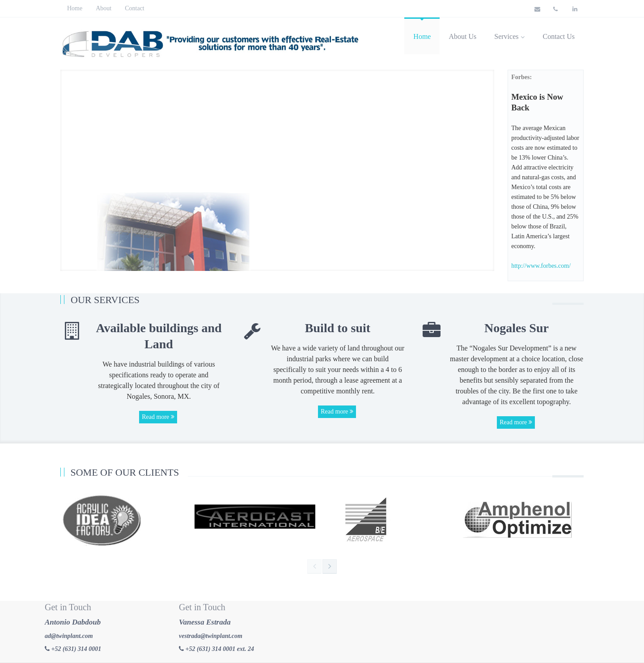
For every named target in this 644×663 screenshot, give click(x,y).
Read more (158, 417)
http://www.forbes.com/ (541, 266)
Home (75, 8)
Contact (135, 8)
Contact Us (559, 36)
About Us (462, 36)
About (104, 8)
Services (509, 36)
